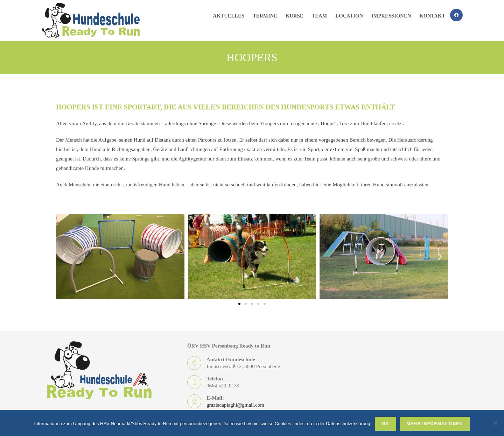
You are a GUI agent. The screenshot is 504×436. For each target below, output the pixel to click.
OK (385, 424)
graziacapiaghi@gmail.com (235, 405)
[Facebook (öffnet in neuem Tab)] (456, 15)
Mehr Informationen (435, 424)
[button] (64, 257)
